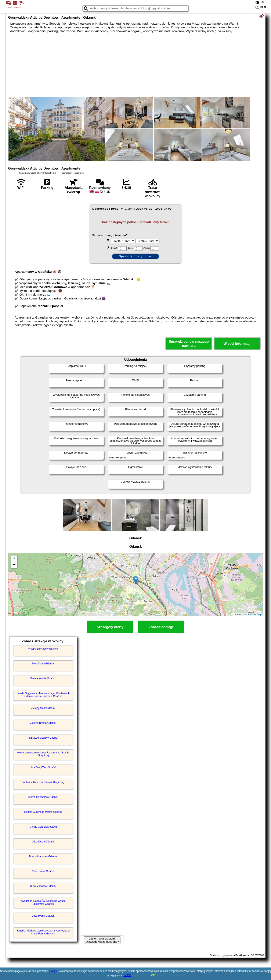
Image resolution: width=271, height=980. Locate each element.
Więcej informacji (237, 344)
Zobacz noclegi (161, 627)
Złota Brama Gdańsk (43, 871)
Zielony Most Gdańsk (43, 708)
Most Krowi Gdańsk (43, 664)
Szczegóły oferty (110, 627)
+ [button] (14, 559)
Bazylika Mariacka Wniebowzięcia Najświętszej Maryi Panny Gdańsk (43, 932)
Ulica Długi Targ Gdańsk (43, 767)
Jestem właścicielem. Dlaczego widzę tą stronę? (102, 940)
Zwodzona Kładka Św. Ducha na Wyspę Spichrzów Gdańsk (43, 902)
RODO (127, 975)
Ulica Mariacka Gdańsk (43, 886)
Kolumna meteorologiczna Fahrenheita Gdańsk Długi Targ (43, 754)
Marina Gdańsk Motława (43, 827)
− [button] (14, 565)
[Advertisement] (135, 65)
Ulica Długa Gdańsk (43, 842)
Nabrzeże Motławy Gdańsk (43, 738)
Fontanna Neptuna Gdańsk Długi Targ (43, 782)
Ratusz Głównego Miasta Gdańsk (43, 812)
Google (53, 971)
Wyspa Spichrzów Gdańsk (43, 649)
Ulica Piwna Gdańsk (43, 916)
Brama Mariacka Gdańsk (43, 856)
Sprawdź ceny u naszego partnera (189, 344)
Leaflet (237, 614)
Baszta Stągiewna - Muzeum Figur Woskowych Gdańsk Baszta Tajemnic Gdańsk (43, 695)
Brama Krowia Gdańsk (43, 678)
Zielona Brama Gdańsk (43, 723)
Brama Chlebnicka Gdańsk (43, 797)
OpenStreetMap (253, 614)
